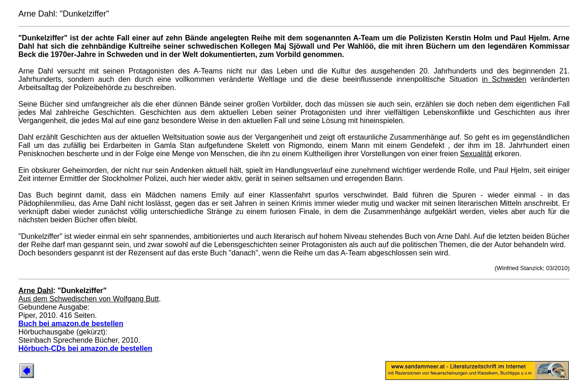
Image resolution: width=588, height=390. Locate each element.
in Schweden (504, 79)
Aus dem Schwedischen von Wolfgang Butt (89, 299)
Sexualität (476, 154)
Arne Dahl (36, 291)
